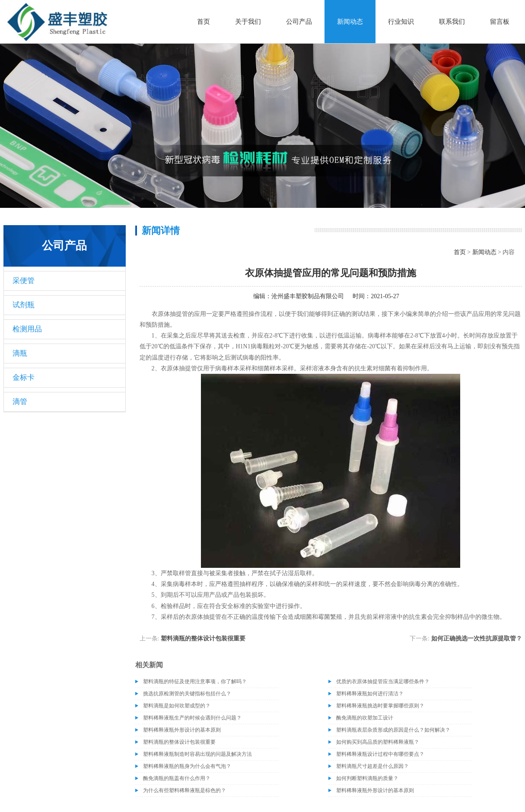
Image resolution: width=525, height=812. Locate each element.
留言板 (500, 22)
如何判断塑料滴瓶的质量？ (367, 778)
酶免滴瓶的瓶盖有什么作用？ (177, 778)
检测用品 (27, 329)
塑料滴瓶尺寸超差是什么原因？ (372, 766)
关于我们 (248, 22)
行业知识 (401, 22)
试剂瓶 (24, 305)
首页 (204, 22)
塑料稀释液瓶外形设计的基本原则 (182, 730)
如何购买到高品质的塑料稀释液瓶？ (378, 742)
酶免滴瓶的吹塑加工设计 (365, 718)
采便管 (24, 281)
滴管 (20, 402)
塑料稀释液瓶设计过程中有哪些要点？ (380, 754)
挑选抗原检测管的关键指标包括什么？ (187, 694)
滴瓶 (20, 353)
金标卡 (24, 377)
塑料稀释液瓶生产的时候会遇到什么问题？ (192, 718)
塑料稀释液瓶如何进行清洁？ (370, 694)
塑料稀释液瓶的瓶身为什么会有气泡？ (187, 766)
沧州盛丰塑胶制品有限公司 (308, 296)
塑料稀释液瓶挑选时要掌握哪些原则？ (380, 706)
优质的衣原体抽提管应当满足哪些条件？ (383, 681)
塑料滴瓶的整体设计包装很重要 (203, 638)
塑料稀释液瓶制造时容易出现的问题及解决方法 (197, 754)
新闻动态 (350, 22)
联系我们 (452, 22)
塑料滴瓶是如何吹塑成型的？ (177, 706)
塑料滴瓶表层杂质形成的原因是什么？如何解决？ (393, 730)
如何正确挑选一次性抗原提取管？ (477, 638)
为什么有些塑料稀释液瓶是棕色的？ (185, 790)
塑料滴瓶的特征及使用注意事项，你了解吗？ (195, 681)
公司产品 (299, 22)
